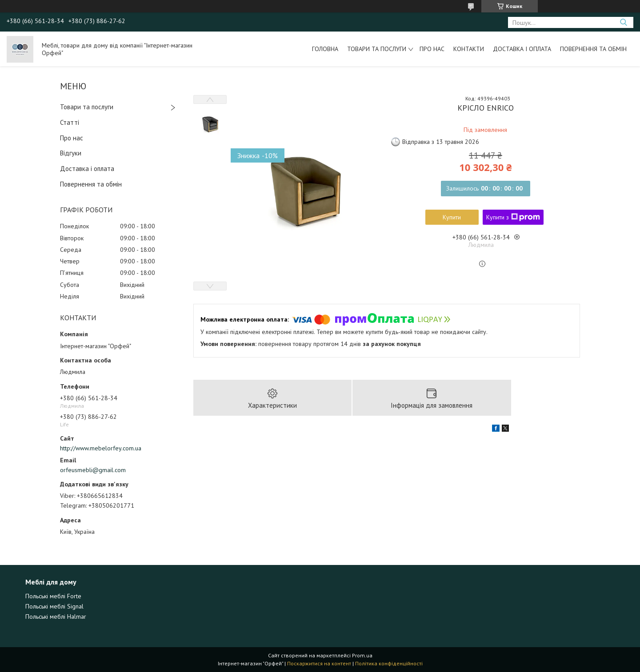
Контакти (469, 49)
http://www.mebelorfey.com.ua (101, 448)
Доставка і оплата (522, 49)
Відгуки (71, 153)
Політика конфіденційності (389, 663)
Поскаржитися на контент (319, 663)
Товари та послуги (377, 49)
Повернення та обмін (593, 49)
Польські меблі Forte (53, 596)
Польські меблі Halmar (56, 616)
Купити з (513, 217)
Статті (70, 122)
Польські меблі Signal (54, 606)
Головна (325, 49)
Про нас (432, 49)
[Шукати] (623, 22)
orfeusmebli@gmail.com (93, 470)
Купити (452, 217)
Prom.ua (362, 655)
